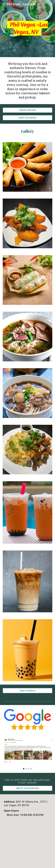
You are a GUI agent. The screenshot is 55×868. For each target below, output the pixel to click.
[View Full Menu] (27, 691)
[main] (27, 29)
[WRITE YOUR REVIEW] (27, 788)
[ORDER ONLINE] (27, 110)
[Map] (27, 846)
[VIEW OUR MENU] (27, 118)
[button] (3, 4)
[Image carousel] (27, 754)
